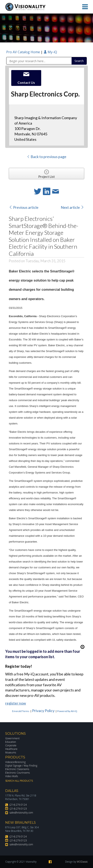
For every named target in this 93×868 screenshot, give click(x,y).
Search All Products (19, 781)
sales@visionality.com (21, 813)
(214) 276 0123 (18, 809)
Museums (11, 752)
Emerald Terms (21, 711)
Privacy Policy (43, 711)
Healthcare (11, 749)
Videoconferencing (15, 762)
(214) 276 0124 (18, 805)
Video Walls (12, 776)
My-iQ (50, 52)
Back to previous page (46, 157)
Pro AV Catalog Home (24, 52)
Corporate (11, 745)
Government (12, 738)
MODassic (82, 862)
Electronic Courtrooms (17, 773)
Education (11, 742)
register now (16, 703)
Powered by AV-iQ (67, 711)
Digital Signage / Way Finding (21, 766)
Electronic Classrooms (17, 769)
